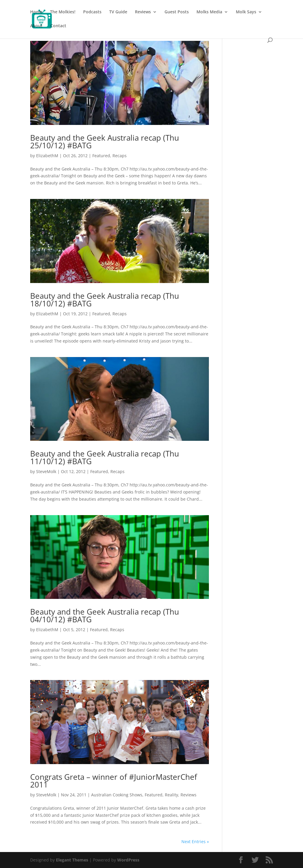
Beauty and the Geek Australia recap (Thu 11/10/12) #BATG (105, 457)
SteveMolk (46, 471)
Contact (58, 26)
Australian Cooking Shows (117, 795)
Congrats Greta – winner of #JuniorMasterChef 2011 (114, 781)
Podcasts (92, 12)
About (36, 26)
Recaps (120, 156)
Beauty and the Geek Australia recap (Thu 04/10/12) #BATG (105, 615)
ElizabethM (47, 156)
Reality (171, 795)
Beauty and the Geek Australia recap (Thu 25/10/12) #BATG (105, 142)
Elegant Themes (72, 860)
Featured (101, 156)
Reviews (143, 12)
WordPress (128, 860)
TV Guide (118, 12)
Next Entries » (195, 842)
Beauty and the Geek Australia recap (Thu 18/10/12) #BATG (105, 300)
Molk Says (246, 12)
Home (36, 12)
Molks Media (209, 12)
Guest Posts (177, 12)
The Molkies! (63, 12)
